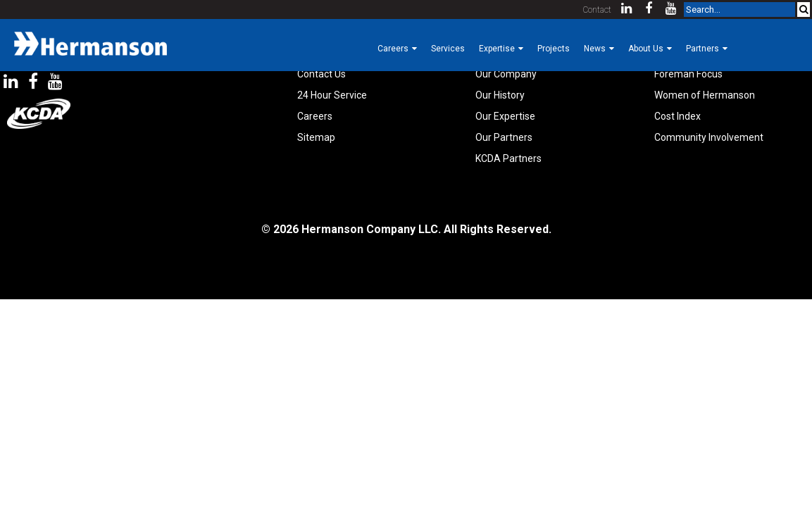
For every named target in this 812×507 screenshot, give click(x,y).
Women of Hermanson (705, 95)
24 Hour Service (332, 95)
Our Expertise (505, 116)
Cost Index (677, 116)
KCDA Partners (508, 158)
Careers (315, 116)
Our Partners (504, 137)
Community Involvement (709, 137)
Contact (597, 10)
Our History (500, 95)
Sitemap (316, 137)
